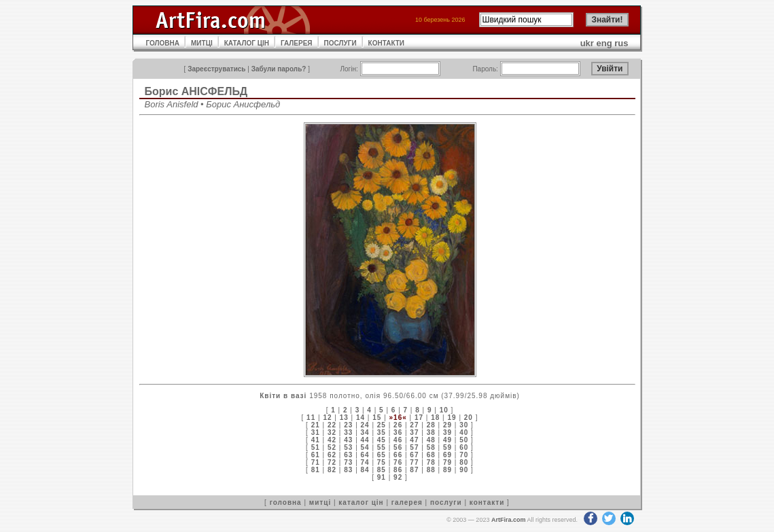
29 (447, 425)
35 (382, 432)
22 (332, 425)
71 (316, 462)
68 (431, 455)
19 (452, 418)
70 (464, 455)
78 (431, 462)
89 (447, 470)
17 (419, 418)
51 (316, 447)
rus (621, 43)
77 (414, 462)
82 (332, 470)
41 (316, 440)
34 (365, 432)
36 (398, 432)
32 (332, 432)
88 (431, 470)
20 (469, 418)
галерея (407, 502)
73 (348, 462)
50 (464, 440)
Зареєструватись (216, 69)
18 (435, 418)
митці (320, 502)
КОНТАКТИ (386, 43)
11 (311, 418)
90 (464, 470)
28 (431, 425)
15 (377, 418)
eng (604, 43)
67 (414, 455)
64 (365, 455)
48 (431, 440)
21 (316, 425)
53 (348, 447)
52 (332, 447)
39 (447, 432)
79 (447, 462)
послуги (446, 502)
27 (414, 425)
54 (365, 447)
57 (414, 447)
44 (365, 440)
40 (464, 432)
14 (360, 418)
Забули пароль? (279, 69)
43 (348, 440)
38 (431, 432)
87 (414, 470)
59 (447, 447)
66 (398, 455)
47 (414, 440)
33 (348, 432)
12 (327, 418)
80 (464, 462)
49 (447, 440)
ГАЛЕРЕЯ (297, 43)
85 (382, 470)
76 (398, 462)
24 (365, 425)
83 (348, 470)
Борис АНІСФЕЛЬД (196, 91)
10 (444, 410)
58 (431, 447)
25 (382, 425)
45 (382, 440)
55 (382, 447)
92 (398, 477)
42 (332, 440)
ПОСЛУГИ (340, 43)
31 (316, 432)
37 (414, 432)
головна (286, 502)
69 (447, 455)
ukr (587, 43)
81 (316, 470)
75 (382, 462)
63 (348, 455)
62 (332, 455)
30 (464, 425)
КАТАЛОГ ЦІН (247, 43)
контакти (487, 502)
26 (398, 425)
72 (332, 462)
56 (398, 447)
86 (398, 470)
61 (316, 455)
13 (344, 418)
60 (464, 447)
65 (382, 455)
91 (382, 477)
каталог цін (361, 502)
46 (398, 440)
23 (348, 425)
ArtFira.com (509, 520)
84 (365, 470)
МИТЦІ (202, 43)
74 (365, 462)
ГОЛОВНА (163, 43)
